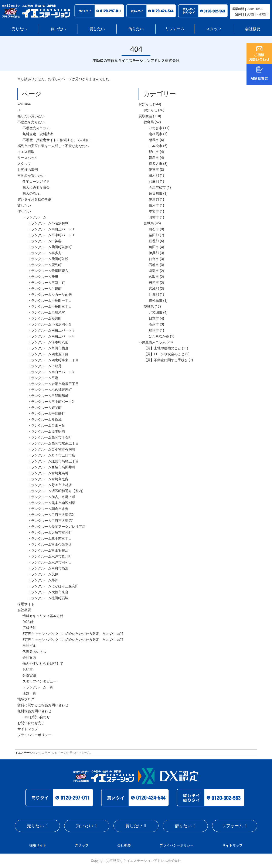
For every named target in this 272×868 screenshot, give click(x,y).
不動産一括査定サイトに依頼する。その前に (57, 140)
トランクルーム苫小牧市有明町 (51, 449)
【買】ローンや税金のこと (164, 354)
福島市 (154, 158)
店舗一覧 (29, 693)
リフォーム (175, 29)
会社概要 (253, 29)
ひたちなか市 (159, 336)
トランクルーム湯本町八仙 (48, 342)
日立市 (154, 318)
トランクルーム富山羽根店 (48, 550)
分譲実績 (29, 675)
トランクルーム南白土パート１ (51, 229)
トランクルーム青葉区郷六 (48, 271)
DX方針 (28, 622)
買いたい (58, 29)
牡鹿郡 (154, 295)
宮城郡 (154, 289)
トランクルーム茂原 (43, 574)
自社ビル (29, 646)
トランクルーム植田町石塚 (48, 598)
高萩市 (154, 324)
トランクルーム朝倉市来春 (48, 509)
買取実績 (145, 116)
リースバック (28, 158)
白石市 (154, 229)
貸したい (97, 29)
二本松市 (156, 146)
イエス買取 (26, 152)
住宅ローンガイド (36, 182)
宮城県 (149, 223)
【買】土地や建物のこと (162, 348)
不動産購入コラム (152, 342)
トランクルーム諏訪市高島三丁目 (53, 461)
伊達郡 (154, 199)
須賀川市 (156, 193)
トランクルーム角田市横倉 (48, 348)
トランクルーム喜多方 (45, 253)
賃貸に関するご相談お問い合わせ (43, 705)
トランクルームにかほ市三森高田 (53, 586)
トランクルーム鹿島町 (45, 265)
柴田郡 (154, 235)
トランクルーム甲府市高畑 (48, 568)
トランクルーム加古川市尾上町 (51, 497)
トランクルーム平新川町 (46, 283)
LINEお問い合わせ (36, 717)
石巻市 (154, 265)
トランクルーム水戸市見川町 (50, 556)
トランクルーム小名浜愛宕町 (50, 390)
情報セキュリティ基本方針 (43, 616)
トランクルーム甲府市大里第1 (51, 521)
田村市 (154, 217)
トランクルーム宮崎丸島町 (48, 473)
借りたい (136, 29)
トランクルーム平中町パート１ (51, 235)
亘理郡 (154, 241)
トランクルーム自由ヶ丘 (46, 426)
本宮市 (154, 211)
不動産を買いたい (31, 176)
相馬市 (154, 140)
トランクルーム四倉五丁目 (48, 354)
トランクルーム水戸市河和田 (50, 562)
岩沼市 (154, 283)
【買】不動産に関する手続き (166, 360)
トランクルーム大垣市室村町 (50, 533)
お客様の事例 (28, 170)
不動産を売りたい (31, 122)
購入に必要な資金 (36, 188)
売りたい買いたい (31, 116)
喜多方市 (156, 164)
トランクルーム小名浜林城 (48, 223)
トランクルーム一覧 (38, 687)
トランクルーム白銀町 (45, 289)
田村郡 (154, 176)
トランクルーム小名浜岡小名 (50, 324)
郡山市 (154, 152)
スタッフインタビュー (40, 681)
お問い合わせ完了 (31, 723)
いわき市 (156, 128)
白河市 (154, 205)
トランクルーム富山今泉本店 (50, 544)
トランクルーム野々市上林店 (50, 485)
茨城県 (149, 307)
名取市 (154, 277)
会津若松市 (157, 188)
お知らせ (145, 104)
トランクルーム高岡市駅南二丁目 (53, 443)
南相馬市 (156, 134)
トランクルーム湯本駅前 (46, 431)
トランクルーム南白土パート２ (51, 330)
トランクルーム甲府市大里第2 (51, 515)
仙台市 (154, 259)
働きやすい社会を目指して (43, 663)
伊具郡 (154, 253)
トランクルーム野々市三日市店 (51, 455)
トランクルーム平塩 (43, 378)
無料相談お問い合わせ (34, 711)
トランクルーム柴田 (43, 277)
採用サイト (26, 604)
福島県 (149, 122)
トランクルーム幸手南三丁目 (50, 539)
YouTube (24, 104)
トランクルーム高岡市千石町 (50, 437)
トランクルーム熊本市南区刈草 (51, 503)
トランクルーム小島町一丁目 (50, 301)
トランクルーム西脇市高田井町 (51, 467)
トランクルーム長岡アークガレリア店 (57, 527)
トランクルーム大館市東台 (48, 592)
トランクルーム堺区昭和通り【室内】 (57, 491)
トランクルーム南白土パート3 (51, 372)
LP (19, 110)
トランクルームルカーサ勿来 (50, 295)
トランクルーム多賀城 (45, 420)
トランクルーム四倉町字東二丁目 (53, 360)
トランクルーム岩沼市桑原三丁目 (53, 384)
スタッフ (214, 29)
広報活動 (29, 628)
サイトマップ (28, 729)
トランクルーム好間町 (45, 408)
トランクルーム (34, 217)
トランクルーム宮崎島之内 (48, 479)
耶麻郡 (154, 182)
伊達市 (154, 170)
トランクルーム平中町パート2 (51, 402)
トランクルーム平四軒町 (46, 414)
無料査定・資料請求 (38, 134)
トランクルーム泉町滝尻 (46, 312)
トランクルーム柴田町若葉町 (50, 247)
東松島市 (156, 301)
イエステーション (27, 753)
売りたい (19, 29)
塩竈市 (154, 271)
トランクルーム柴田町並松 (48, 259)
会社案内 (29, 658)
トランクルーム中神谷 (45, 241)
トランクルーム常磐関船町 (48, 396)
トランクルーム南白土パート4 (51, 336)
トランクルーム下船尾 (45, 366)
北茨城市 (156, 312)
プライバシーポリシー (34, 735)
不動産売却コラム (36, 128)
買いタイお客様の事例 (34, 199)
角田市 (154, 247)
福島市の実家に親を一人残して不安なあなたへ (53, 146)
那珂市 (154, 330)
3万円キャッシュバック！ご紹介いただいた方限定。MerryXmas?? (73, 634)
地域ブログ (26, 699)
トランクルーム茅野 (43, 580)
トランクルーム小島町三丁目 (50, 307)
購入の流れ (31, 193)
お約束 (28, 669)
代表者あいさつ (34, 652)
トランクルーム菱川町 (45, 318)
